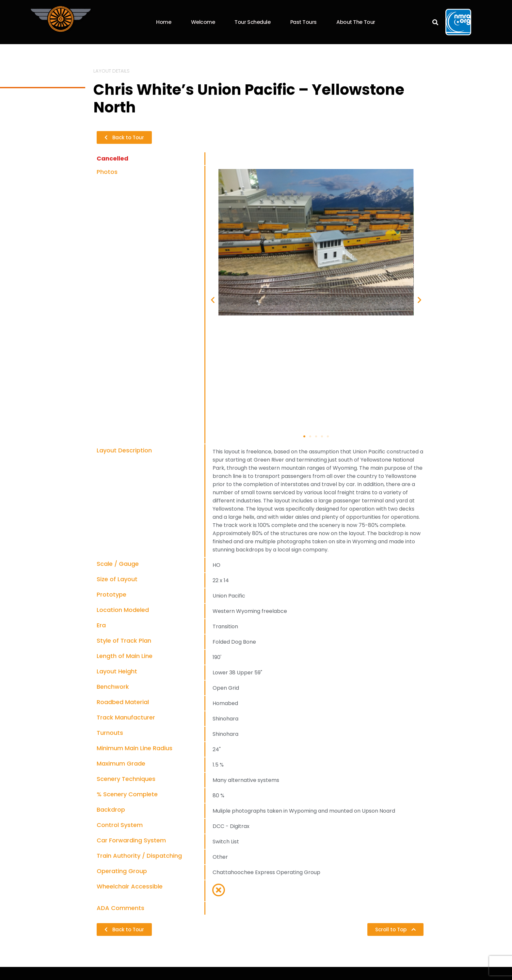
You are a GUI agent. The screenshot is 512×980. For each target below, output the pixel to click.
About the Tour (356, 22)
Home (164, 22)
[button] (435, 22)
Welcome (203, 22)
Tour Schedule (252, 22)
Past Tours (304, 22)
